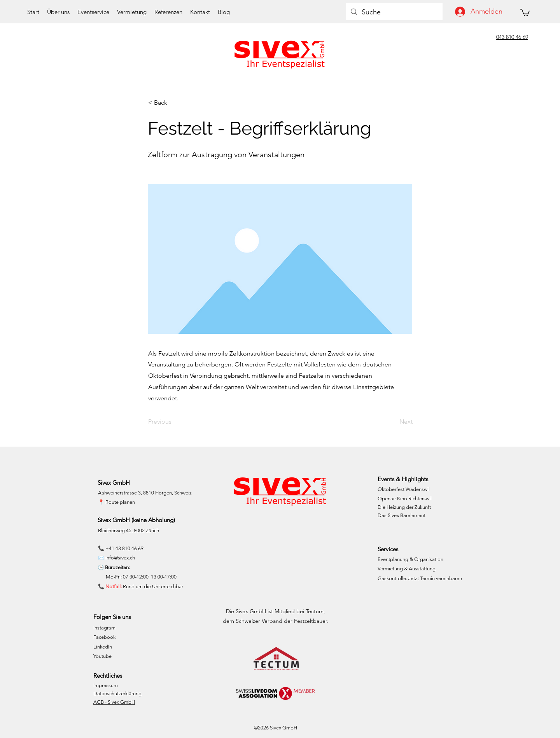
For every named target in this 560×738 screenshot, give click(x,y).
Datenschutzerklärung (117, 693)
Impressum (106, 685)
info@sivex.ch (120, 558)
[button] (525, 12)
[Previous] (174, 422)
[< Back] (174, 103)
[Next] (393, 422)
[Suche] (394, 12)
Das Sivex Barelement (402, 515)
